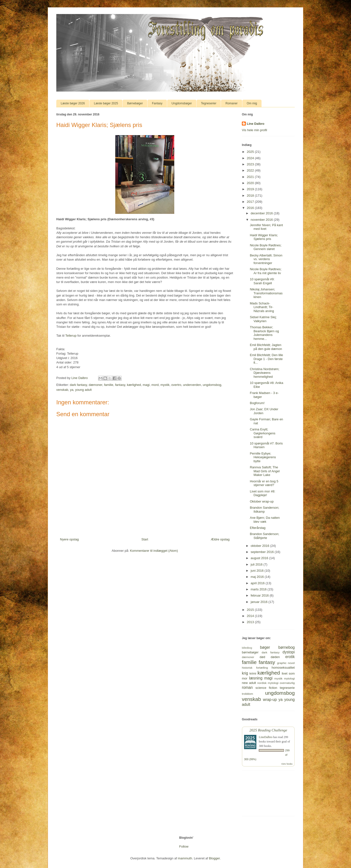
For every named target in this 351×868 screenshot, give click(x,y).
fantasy (120, 385)
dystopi (289, 652)
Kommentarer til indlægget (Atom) (154, 551)
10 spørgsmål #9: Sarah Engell (262, 281)
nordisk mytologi (268, 683)
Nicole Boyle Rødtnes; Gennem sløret (266, 247)
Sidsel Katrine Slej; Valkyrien (263, 319)
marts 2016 (259, 589)
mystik (165, 385)
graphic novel (286, 663)
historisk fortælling (255, 668)
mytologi (289, 678)
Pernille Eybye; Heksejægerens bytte (263, 457)
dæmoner (95, 385)
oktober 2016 (261, 546)
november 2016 (262, 220)
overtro (176, 385)
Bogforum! (257, 403)
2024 (251, 158)
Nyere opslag (69, 539)
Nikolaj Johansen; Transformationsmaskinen (266, 293)
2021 (251, 177)
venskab (62, 390)
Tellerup (71, 336)
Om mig (252, 103)
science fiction (266, 688)
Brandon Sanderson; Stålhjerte (264, 536)
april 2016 (258, 583)
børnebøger (250, 652)
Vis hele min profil (254, 130)
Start (145, 539)
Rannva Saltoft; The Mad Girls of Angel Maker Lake (265, 471)
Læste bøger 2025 (106, 103)
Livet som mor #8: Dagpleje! (262, 493)
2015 (251, 610)
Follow (184, 846)
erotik (290, 657)
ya (72, 390)
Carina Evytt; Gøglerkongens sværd (263, 433)
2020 (251, 183)
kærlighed (134, 385)
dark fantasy (78, 385)
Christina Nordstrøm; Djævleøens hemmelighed (264, 373)
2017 (251, 202)
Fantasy (157, 103)
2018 (251, 196)
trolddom (247, 694)
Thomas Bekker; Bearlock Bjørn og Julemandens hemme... (264, 333)
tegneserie (287, 688)
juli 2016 (257, 564)
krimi (253, 673)
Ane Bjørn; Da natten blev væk (265, 520)
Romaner (231, 103)
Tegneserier (209, 103)
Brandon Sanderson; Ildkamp (264, 510)
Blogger (214, 858)
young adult (83, 390)
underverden (192, 385)
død (262, 657)
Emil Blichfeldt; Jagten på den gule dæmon (266, 347)
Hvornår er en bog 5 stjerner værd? (264, 483)
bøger (265, 647)
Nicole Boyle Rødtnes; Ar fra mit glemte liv (266, 271)
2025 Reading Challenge (268, 730)
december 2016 (262, 213)
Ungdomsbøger (182, 103)
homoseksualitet (283, 668)
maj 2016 (258, 577)
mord (155, 385)
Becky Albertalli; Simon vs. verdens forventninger (266, 259)
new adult (249, 683)
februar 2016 (260, 595)
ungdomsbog (212, 385)
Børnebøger (135, 103)
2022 (251, 170)
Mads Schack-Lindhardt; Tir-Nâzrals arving (262, 307)
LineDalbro (266, 737)
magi (146, 385)
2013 (251, 622)
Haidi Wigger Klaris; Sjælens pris (264, 237)
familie (109, 385)
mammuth (185, 858)
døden (275, 657)
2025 (251, 152)
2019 (251, 189)
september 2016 (263, 552)
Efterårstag (258, 528)
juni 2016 (258, 571)
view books (287, 764)
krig (245, 673)
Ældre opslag (220, 539)
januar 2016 (260, 602)
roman (247, 687)
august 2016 (260, 558)
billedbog (247, 648)
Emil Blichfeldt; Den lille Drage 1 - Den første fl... (266, 359)
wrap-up (270, 700)
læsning (256, 678)
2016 (251, 208)
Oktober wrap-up (262, 501)
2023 (251, 164)
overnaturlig (287, 683)
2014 (251, 616)
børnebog (286, 647)
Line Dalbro (256, 124)
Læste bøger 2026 (73, 103)
